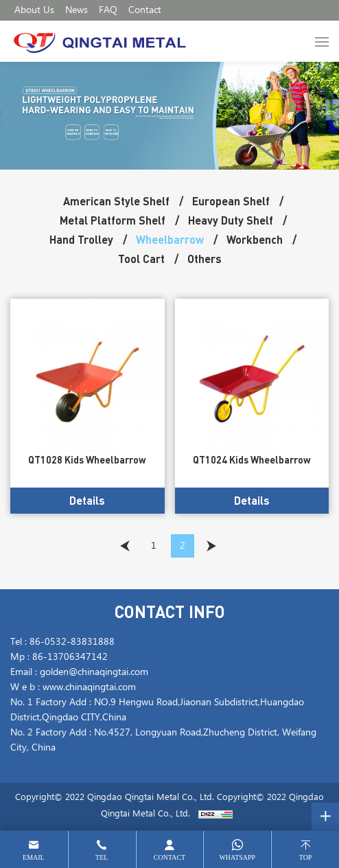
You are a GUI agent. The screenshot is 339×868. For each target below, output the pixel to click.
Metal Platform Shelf (113, 220)
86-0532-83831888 (72, 642)
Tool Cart (141, 259)
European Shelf (231, 201)
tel (102, 857)
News (77, 10)
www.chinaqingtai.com (89, 687)
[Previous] (125, 546)
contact (169, 857)
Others (204, 259)
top (306, 857)
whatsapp (237, 857)
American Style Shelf (116, 201)
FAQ (108, 10)
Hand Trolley (81, 239)
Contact (145, 10)
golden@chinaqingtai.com (94, 672)
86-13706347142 (70, 657)
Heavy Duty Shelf (231, 220)
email (34, 857)
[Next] (211, 546)
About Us (34, 10)
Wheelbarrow (170, 239)
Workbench (255, 239)
